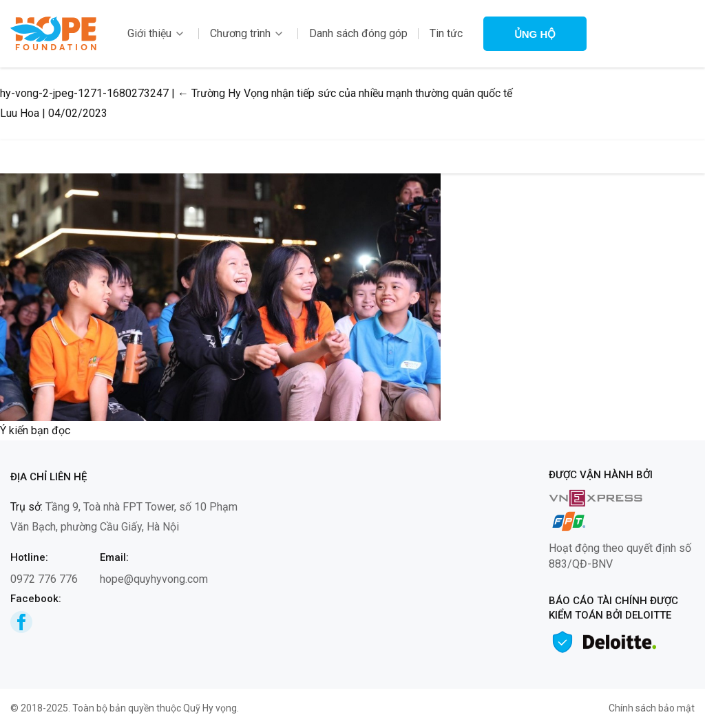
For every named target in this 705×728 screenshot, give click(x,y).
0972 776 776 (44, 579)
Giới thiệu (149, 33)
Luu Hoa (20, 113)
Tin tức (446, 33)
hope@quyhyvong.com (154, 579)
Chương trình (240, 33)
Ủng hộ (535, 34)
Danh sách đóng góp (358, 33)
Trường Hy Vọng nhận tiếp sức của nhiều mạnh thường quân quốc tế (345, 93)
